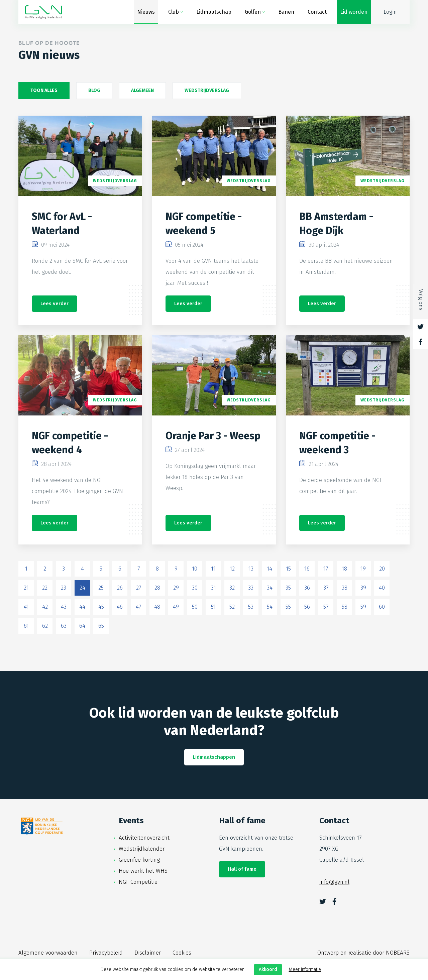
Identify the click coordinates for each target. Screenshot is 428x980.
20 (382, 569)
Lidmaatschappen (214, 757)
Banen (286, 12)
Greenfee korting (139, 860)
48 (157, 607)
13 (251, 569)
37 (326, 588)
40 (382, 588)
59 (363, 607)
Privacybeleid (106, 953)
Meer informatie (305, 969)
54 (270, 607)
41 (26, 607)
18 (344, 569)
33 (251, 588)
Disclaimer (148, 953)
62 (45, 626)
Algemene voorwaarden (48, 953)
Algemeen (142, 90)
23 (64, 588)
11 (213, 569)
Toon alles (44, 90)
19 (363, 569)
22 (45, 588)
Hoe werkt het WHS (143, 871)
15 (288, 569)
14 (270, 569)
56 (307, 607)
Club (174, 12)
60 (382, 607)
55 (288, 607)
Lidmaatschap (214, 12)
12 (232, 569)
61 (26, 626)
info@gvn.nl (334, 882)
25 (101, 588)
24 (82, 588)
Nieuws (146, 12)
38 (345, 588)
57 (326, 607)
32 (232, 588)
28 (157, 588)
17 (326, 569)
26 (120, 588)
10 (195, 569)
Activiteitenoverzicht (144, 838)
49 (176, 607)
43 (64, 607)
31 (213, 588)
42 (45, 607)
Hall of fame (242, 869)
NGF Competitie (138, 882)
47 (138, 607)
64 (82, 626)
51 (213, 607)
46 (120, 607)
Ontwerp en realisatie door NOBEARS (363, 953)
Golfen (253, 12)
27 (139, 588)
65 (101, 626)
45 (101, 607)
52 (232, 607)
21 (26, 588)
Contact (317, 12)
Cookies (182, 953)
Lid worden (354, 12)
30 (195, 588)
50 (195, 607)
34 (270, 588)
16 (307, 569)
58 (345, 607)
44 (82, 607)
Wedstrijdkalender (142, 849)
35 (288, 588)
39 (363, 588)
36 (307, 588)
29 (176, 588)
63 (64, 626)
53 (251, 607)
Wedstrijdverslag (207, 90)
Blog (94, 90)
